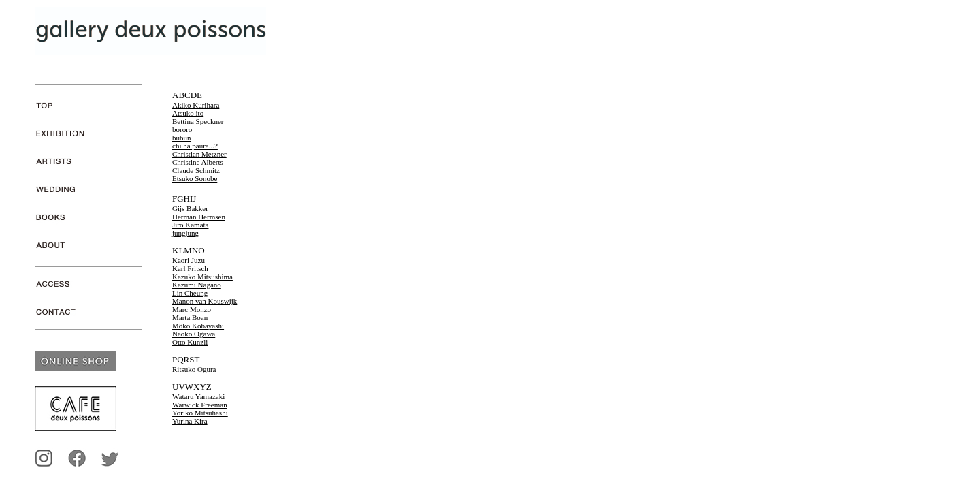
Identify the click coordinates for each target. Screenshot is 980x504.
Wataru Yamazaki (198, 396)
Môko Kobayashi (198, 326)
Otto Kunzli (190, 342)
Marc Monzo (192, 309)
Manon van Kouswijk (205, 301)
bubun (182, 138)
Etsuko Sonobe (195, 178)
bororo (182, 129)
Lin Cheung (190, 293)
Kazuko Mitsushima (202, 277)
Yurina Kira (190, 421)
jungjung (185, 233)
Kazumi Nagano (197, 285)
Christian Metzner (199, 154)
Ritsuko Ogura (194, 369)
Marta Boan (190, 317)
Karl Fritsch (190, 268)
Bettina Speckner (198, 121)
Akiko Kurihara (196, 105)
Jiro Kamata (190, 225)
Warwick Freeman (200, 405)
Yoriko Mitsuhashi (200, 413)
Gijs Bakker (190, 208)
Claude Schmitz (196, 170)
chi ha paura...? (195, 146)
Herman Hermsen (199, 217)
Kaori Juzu (189, 260)
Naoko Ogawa (194, 334)
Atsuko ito (188, 113)
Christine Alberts (198, 162)
